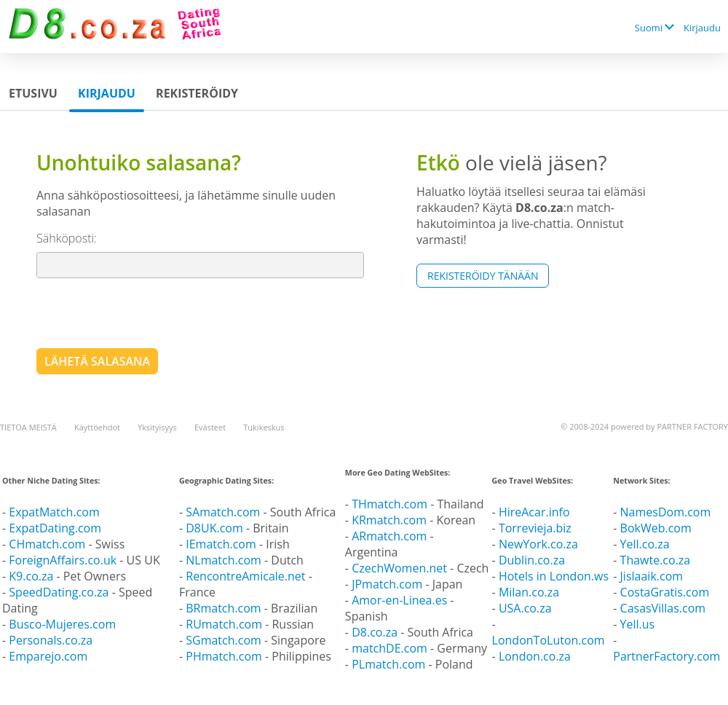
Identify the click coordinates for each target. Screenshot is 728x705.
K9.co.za (32, 576)
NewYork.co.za (538, 544)
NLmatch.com (223, 560)
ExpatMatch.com (54, 512)
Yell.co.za (645, 544)
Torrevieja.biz (535, 528)
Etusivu (33, 93)
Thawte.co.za (656, 560)
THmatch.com (389, 504)
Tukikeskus (264, 427)
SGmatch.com (225, 640)
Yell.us (638, 624)
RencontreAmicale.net (245, 576)
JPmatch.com (387, 584)
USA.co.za (525, 608)
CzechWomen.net (399, 568)
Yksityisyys (157, 427)
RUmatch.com (225, 624)
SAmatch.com (223, 512)
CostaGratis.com (665, 592)
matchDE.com (391, 648)
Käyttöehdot (97, 427)
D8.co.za (376, 632)
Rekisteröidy (197, 93)
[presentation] (147, 312)
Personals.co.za (51, 640)
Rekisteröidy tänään (483, 276)
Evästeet (210, 427)
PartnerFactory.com (666, 656)
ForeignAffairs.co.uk (64, 560)
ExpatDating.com (55, 528)
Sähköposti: (67, 238)
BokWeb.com (656, 528)
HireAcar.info (534, 512)
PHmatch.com (225, 656)
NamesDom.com (666, 512)
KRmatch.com (389, 520)
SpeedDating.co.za (59, 592)
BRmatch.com (223, 608)
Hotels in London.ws (554, 576)
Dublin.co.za (532, 560)
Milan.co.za (529, 592)
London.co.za (535, 656)
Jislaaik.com (652, 576)
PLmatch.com (390, 664)
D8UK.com (214, 528)
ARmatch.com (389, 536)
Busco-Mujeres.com (62, 624)
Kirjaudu (702, 28)
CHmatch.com (48, 544)
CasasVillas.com (663, 608)
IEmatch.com (221, 544)
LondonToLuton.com (549, 640)
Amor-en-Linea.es (399, 600)
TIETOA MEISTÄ (28, 427)
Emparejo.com (48, 656)
